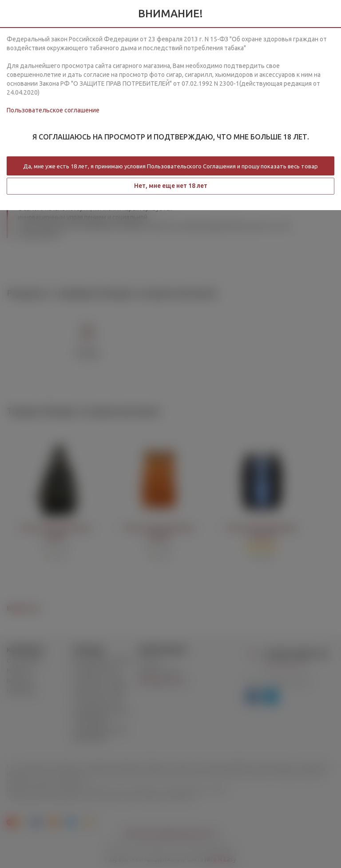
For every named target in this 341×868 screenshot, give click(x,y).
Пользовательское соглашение (53, 110)
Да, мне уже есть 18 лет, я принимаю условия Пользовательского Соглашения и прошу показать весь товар (170, 166)
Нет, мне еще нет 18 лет (171, 186)
